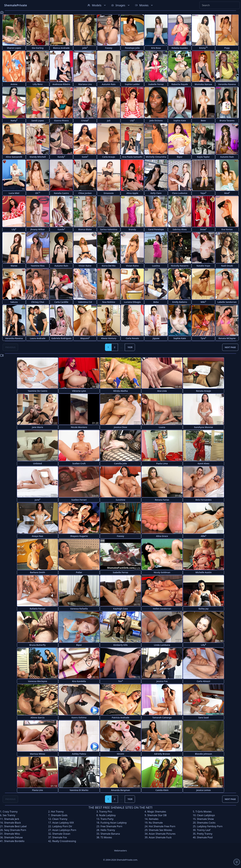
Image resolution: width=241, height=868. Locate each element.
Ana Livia (162, 391)
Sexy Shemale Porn (15, 830)
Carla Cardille (61, 302)
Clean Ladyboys (206, 815)
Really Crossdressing (64, 841)
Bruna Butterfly (38, 645)
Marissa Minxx (38, 754)
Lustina (156, 266)
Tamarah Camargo (162, 718)
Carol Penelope (156, 229)
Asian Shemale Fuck (160, 837)
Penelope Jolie (132, 48)
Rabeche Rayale (180, 84)
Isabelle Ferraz (156, 84)
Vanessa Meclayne (38, 681)
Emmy (203, 48)
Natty (14, 120)
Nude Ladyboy (107, 815)
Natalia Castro (61, 193)
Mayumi (85, 338)
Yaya (203, 193)
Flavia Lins (38, 790)
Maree (14, 266)
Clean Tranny (60, 819)
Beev (203, 120)
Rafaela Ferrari (38, 609)
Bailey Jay (204, 609)
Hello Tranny (108, 830)
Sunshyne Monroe (203, 427)
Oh (38, 193)
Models (97, 5)
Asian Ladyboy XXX (63, 823)
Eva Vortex (227, 229)
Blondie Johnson (204, 754)
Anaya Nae (38, 536)
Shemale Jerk (12, 819)
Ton (121, 681)
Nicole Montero (79, 427)
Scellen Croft (79, 463)
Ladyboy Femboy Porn (210, 826)
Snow (203, 229)
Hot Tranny (57, 812)
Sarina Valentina (109, 229)
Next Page (230, 347)
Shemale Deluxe (13, 837)
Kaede (61, 229)
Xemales (154, 819)
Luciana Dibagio (132, 302)
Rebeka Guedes (180, 48)
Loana (162, 427)
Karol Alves (203, 463)
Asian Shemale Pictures (162, 834)
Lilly (203, 645)
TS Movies (106, 837)
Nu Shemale (156, 823)
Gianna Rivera (61, 120)
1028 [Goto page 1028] (130, 347)
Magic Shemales (157, 812)
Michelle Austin (204, 572)
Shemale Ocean (61, 834)
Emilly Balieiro (180, 302)
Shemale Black (13, 823)
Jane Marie (38, 427)
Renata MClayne (227, 338)
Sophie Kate (180, 120)
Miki (203, 302)
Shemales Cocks (206, 823)
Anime (14, 84)
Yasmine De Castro (37, 391)
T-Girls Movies (204, 812)
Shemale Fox (60, 837)
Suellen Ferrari (79, 500)
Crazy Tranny (10, 812)
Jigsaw (156, 338)
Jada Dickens (156, 120)
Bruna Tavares (227, 120)
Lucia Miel (14, 193)
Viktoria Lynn (79, 391)
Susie (85, 157)
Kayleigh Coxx (120, 609)
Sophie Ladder (132, 84)
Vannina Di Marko (79, 790)
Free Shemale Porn (111, 826)
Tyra (203, 338)
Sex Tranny (9, 815)
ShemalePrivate (16, 5)
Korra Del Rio (109, 266)
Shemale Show (205, 819)
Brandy (132, 229)
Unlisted (38, 463)
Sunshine (120, 500)
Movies (144, 5)
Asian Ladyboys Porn (64, 830)
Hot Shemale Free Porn (162, 826)
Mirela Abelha (120, 391)
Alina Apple (132, 193)
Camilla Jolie (120, 463)
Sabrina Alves (180, 229)
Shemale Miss (12, 834)
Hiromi (120, 754)
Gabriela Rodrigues (61, 338)
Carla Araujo (109, 157)
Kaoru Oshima (79, 718)
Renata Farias (162, 500)
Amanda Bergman (120, 790)
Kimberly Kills (121, 645)
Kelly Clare (156, 193)
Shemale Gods (59, 815)
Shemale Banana (110, 834)
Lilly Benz (38, 84)
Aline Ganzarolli (14, 157)
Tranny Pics (106, 812)
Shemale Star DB (157, 815)
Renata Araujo (204, 391)
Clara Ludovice (180, 193)
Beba (156, 302)
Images (121, 5)
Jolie (85, 48)
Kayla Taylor (203, 157)
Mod (227, 193)
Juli (109, 120)
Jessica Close (120, 427)
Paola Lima (162, 463)
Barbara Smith (38, 572)
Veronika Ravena (227, 84)
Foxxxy (109, 48)
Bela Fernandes (204, 500)
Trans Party (107, 819)
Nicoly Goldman (162, 572)
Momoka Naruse (203, 84)
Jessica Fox (162, 681)
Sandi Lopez (38, 120)
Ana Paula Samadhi (132, 157)
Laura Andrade (38, 338)
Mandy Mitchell (38, 157)
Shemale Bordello (14, 841)
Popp (227, 48)
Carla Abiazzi (204, 681)
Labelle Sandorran (227, 302)
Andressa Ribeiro (61, 84)
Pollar (79, 572)
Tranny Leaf (204, 830)
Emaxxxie (109, 193)
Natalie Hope (203, 266)
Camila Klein (162, 790)
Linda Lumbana (162, 645)
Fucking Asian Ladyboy (114, 823)
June (38, 500)
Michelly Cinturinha (156, 157)
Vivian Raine (85, 266)
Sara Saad (203, 718)
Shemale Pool (205, 837)
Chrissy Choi (38, 302)
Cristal (85, 120)
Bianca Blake (85, 229)
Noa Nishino (109, 302)
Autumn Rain (109, 84)
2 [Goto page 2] (115, 347)
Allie (203, 536)
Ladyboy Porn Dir (62, 826)
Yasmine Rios (38, 266)
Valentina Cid (85, 302)
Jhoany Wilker (38, 229)
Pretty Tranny (205, 834)
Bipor (180, 157)
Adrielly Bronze (162, 754)
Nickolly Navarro (180, 266)
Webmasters (120, 851)
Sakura (14, 302)
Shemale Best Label (15, 826)
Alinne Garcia (38, 718)
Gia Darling (38, 48)
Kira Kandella (79, 681)
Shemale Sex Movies (160, 830)
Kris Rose (156, 48)
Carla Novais (132, 338)
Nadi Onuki (227, 266)
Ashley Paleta (79, 754)
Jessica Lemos (203, 790)
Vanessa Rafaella (79, 609)
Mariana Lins (85, 84)
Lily (132, 120)
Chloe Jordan (85, 193)
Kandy (61, 157)
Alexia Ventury (109, 338)
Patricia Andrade (120, 718)
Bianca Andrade (61, 48)
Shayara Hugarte (79, 536)
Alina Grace (162, 536)
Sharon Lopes (14, 48)
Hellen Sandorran (162, 609)
